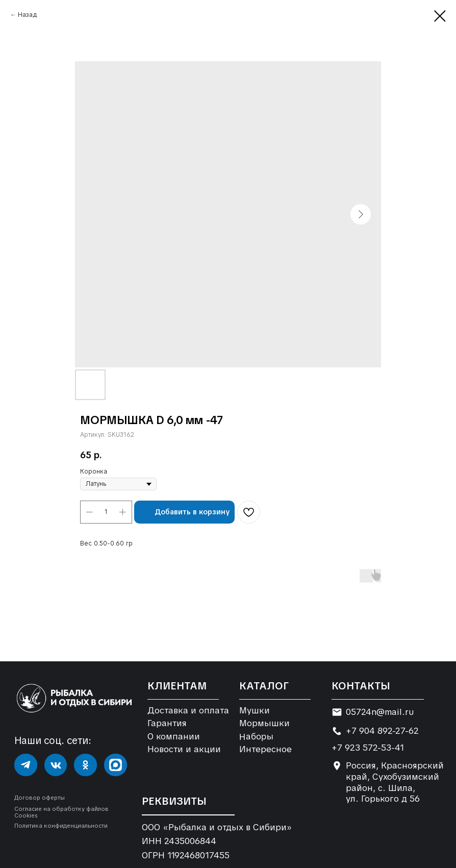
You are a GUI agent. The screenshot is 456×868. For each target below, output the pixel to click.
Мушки (255, 710)
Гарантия (167, 723)
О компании (174, 736)
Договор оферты (40, 798)
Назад (27, 15)
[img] (26, 765)
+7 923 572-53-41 (368, 748)
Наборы (257, 736)
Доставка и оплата (188, 710)
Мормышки (264, 723)
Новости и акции (184, 749)
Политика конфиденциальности (61, 826)
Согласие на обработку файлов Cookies (61, 812)
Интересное (265, 749)
